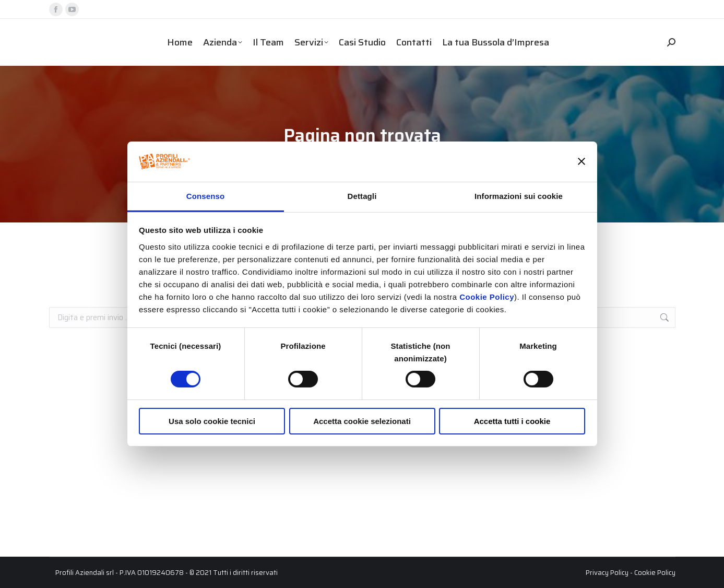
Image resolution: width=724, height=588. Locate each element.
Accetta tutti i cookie (512, 421)
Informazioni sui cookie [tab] (519, 196)
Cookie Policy (487, 297)
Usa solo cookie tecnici (212, 421)
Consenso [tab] (205, 196)
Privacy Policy (607, 573)
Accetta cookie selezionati (362, 421)
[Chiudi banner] (581, 161)
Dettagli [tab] (362, 196)
